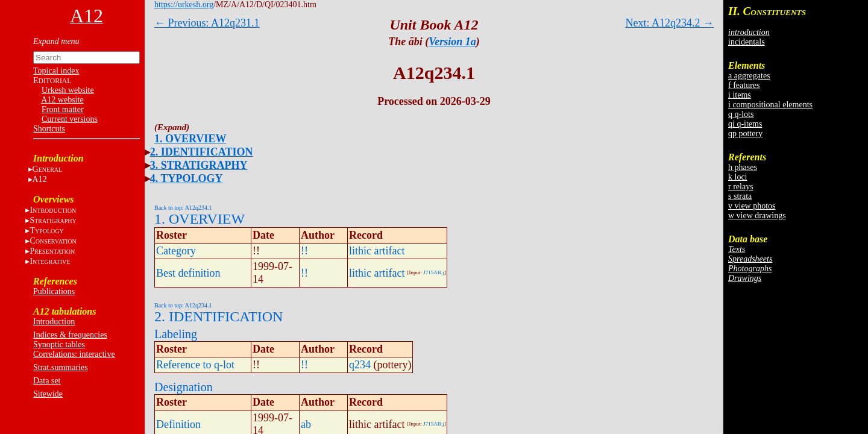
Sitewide (48, 394)
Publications (54, 291)
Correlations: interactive (74, 354)
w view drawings (757, 215)
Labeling (176, 334)
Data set (47, 381)
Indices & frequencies (70, 335)
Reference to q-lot (195, 365)
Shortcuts (49, 129)
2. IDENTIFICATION (202, 152)
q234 (360, 365)
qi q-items (745, 124)
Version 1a (452, 42)
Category (176, 251)
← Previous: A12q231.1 (207, 23)
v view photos (752, 206)
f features (744, 85)
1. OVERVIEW (190, 139)
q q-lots (741, 114)
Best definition (188, 273)
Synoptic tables (59, 344)
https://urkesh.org (184, 5)
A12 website (62, 100)
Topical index (56, 71)
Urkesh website (68, 90)
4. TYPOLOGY (187, 178)
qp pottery (745, 134)
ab (306, 424)
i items (740, 95)
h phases (743, 167)
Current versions (70, 119)
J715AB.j (433, 272)
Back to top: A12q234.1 (183, 208)
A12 (40, 179)
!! (304, 251)
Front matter (63, 109)
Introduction (54, 322)
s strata (740, 196)
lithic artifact (377, 251)
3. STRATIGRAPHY (199, 165)
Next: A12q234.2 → (670, 23)
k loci (738, 177)
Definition (178, 424)
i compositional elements (770, 105)
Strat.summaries (61, 367)
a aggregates (749, 76)
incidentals (747, 42)
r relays (741, 187)
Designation (184, 387)
